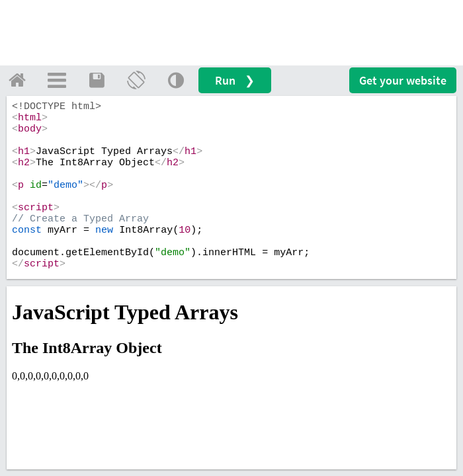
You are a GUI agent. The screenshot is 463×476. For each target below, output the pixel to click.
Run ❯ (235, 80)
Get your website (403, 80)
